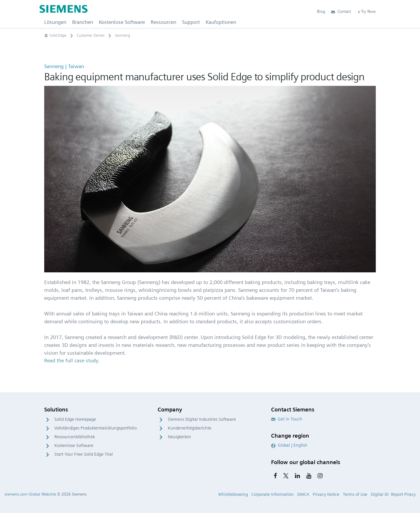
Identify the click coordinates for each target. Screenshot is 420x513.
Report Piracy (403, 494)
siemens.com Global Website (30, 494)
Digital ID (380, 494)
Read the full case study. (72, 360)
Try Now (366, 11)
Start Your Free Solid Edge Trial (84, 454)
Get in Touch (287, 419)
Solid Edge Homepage (75, 419)
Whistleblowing (233, 494)
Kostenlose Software (74, 445)
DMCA (303, 494)
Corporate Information (273, 494)
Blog (321, 11)
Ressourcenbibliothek (75, 437)
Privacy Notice (326, 494)
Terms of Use (355, 494)
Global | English (289, 445)
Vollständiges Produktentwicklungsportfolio (96, 428)
